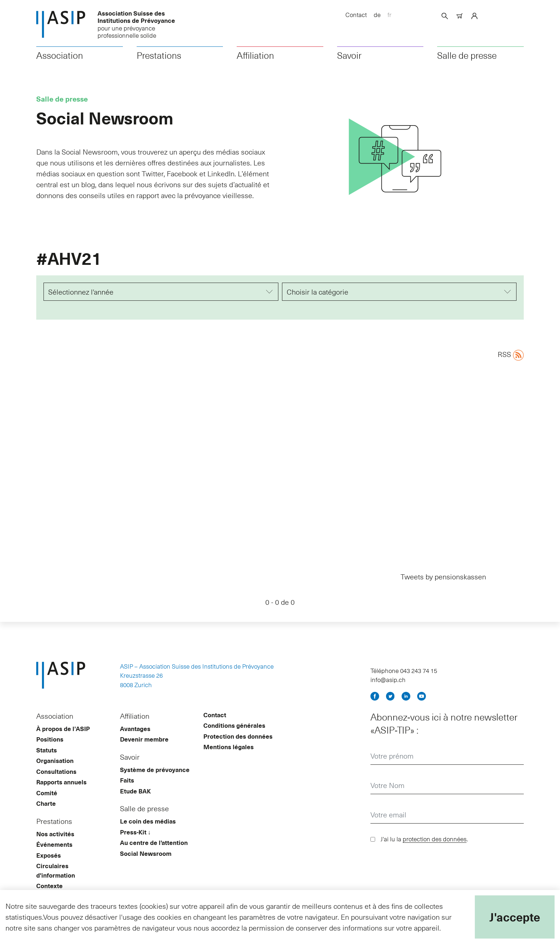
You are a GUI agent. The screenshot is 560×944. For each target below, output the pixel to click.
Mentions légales (229, 759)
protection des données (435, 851)
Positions (50, 751)
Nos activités (55, 846)
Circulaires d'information (56, 882)
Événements (54, 856)
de (377, 15)
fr (389, 15)
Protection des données (238, 748)
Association (60, 62)
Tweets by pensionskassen (443, 583)
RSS (511, 362)
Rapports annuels (61, 794)
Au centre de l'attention (154, 854)
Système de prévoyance (155, 781)
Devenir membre (144, 751)
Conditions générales (234, 737)
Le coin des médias (148, 833)
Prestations (159, 62)
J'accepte (515, 917)
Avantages (135, 740)
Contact (356, 15)
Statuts (47, 762)
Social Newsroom (146, 865)
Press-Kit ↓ (136, 844)
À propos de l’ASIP (63, 740)
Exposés (49, 867)
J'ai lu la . (424, 851)
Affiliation (255, 62)
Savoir (349, 62)
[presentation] (426, 878)
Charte (46, 815)
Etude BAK (135, 803)
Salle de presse (467, 62)
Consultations (56, 783)
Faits (127, 792)
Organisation (55, 772)
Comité (47, 805)
